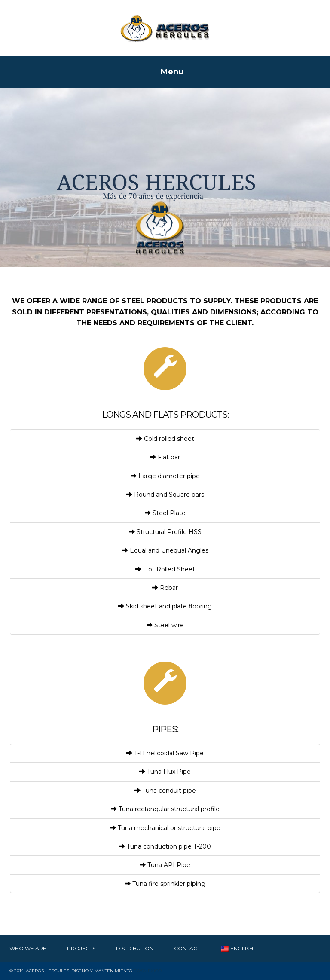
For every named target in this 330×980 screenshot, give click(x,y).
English (237, 948)
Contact (187, 948)
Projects (81, 948)
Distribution (135, 948)
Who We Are (28, 948)
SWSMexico (148, 971)
